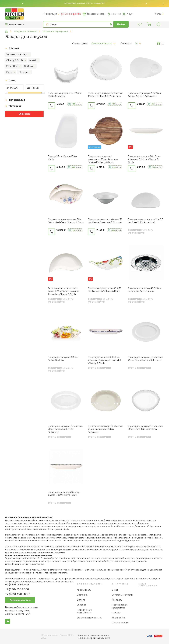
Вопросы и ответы (122, 595)
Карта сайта (119, 618)
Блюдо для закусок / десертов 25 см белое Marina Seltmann (145, 359)
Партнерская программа (119, 606)
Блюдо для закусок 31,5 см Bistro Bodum (63, 359)
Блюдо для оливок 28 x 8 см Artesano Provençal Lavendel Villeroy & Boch (104, 360)
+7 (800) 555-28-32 (17, 589)
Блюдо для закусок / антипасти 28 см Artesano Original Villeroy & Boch (103, 159)
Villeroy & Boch (16, 60)
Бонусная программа (89, 618)
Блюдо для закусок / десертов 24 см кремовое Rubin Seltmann (105, 429)
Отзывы (116, 613)
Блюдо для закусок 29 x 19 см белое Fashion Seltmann (145, 95)
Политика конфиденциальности (93, 638)
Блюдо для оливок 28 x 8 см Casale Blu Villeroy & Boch (64, 493)
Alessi (34, 60)
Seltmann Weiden (18, 54)
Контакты (117, 600)
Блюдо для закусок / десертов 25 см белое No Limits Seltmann (65, 429)
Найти (121, 24)
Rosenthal (13, 66)
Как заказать (84, 590)
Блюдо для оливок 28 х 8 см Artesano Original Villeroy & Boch (144, 159)
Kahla (10, 72)
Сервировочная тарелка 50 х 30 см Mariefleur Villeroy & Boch (66, 221)
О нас (115, 590)
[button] (23, 3)
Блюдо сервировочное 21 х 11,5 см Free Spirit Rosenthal (145, 221)
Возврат (81, 605)
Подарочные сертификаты (84, 611)
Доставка (82, 595)
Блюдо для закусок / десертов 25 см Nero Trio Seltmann (145, 428)
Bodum (30, 66)
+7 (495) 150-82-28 (17, 584)
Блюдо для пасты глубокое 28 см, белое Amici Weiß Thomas (105, 221)
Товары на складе (94, 14)
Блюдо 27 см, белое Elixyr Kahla (63, 158)
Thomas (24, 72)
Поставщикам (120, 623)
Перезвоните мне (20, 600)
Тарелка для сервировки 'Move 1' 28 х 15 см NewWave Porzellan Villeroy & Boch (64, 291)
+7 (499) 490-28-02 (18, 594)
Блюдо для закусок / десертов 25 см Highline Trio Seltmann (105, 95)
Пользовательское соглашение (93, 635)
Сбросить (24, 114)
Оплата (81, 600)
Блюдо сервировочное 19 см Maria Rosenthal (65, 95)
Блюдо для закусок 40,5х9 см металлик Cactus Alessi (145, 290)
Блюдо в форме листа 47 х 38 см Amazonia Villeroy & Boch (105, 290)
